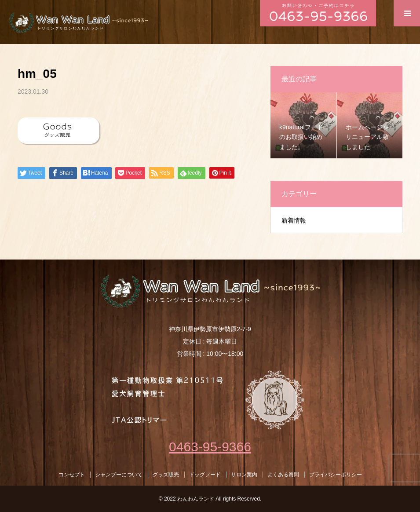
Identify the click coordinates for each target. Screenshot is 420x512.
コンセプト (72, 475)
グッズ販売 (166, 475)
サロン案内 (244, 475)
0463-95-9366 (210, 447)
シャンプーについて (119, 475)
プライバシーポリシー (336, 475)
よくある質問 (283, 475)
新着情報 (294, 220)
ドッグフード (205, 475)
